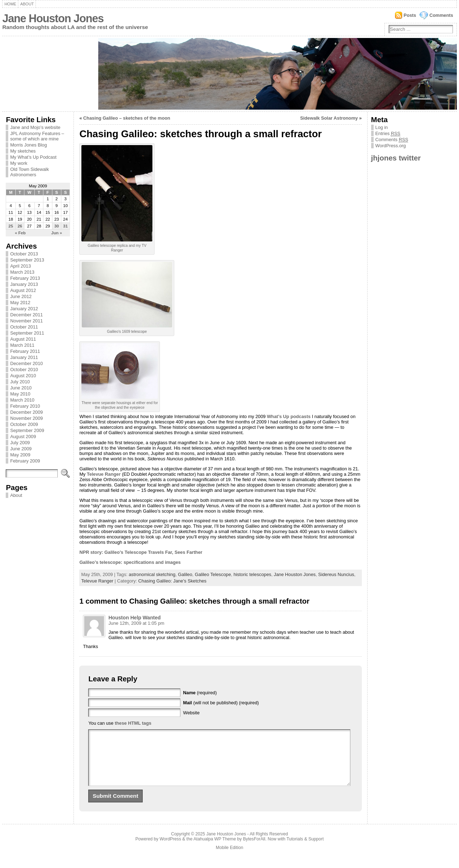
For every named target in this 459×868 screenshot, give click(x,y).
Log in (382, 127)
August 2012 (23, 290)
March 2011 (22, 345)
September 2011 (27, 333)
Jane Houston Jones (53, 18)
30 (56, 226)
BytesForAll (254, 850)
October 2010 (24, 370)
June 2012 (21, 296)
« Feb (20, 233)
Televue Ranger (104, 474)
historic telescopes (252, 574)
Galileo (185, 574)
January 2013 (24, 284)
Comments (441, 15)
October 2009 (24, 424)
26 (20, 226)
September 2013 (27, 260)
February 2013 (25, 278)
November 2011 (26, 321)
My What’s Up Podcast (33, 157)
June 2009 (21, 449)
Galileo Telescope (213, 574)
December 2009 (26, 412)
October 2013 (24, 254)
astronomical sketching (152, 574)
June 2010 (21, 388)
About (27, 4)
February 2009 (25, 461)
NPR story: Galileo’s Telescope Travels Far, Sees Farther (141, 552)
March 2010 (22, 400)
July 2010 (20, 382)
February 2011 (25, 351)
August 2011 (23, 339)
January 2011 (24, 357)
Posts (410, 15)
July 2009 (20, 443)
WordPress (170, 850)
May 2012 (20, 303)
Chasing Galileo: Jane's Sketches (172, 581)
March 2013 (22, 272)
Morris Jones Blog (28, 145)
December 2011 (26, 315)
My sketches (23, 151)
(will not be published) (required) (221, 703)
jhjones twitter (396, 158)
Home (10, 4)
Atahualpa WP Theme (214, 850)
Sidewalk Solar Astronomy (329, 118)
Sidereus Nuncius (336, 574)
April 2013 (20, 266)
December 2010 (26, 363)
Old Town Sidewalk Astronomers (29, 172)
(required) (200, 693)
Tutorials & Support (305, 850)
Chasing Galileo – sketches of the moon (127, 118)
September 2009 (27, 430)
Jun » (57, 233)
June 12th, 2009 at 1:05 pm (136, 623)
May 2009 (20, 455)
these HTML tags (133, 723)
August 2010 (23, 376)
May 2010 (20, 394)
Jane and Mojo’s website (35, 127)
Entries (388, 134)
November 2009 (26, 418)
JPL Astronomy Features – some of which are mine (37, 136)
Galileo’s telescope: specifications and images (130, 562)
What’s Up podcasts (289, 416)
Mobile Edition (229, 858)
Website (191, 713)
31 (65, 226)
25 (11, 226)
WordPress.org (391, 146)
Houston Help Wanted (134, 618)
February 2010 (25, 406)
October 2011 (24, 327)
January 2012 (24, 309)
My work (19, 163)
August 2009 (23, 437)
